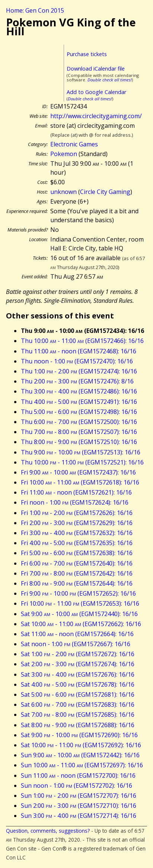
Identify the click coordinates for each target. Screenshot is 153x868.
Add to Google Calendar (96, 92)
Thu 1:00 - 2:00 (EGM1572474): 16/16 (79, 371)
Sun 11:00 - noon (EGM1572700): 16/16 (78, 775)
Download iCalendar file (96, 69)
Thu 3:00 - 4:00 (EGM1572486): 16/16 (79, 391)
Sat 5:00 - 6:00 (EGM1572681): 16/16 (78, 694)
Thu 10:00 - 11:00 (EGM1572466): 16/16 (82, 341)
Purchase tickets (87, 54)
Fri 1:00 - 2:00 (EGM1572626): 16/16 (77, 513)
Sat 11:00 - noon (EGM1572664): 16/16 (77, 634)
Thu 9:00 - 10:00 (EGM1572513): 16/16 (81, 452)
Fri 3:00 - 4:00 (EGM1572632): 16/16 (77, 533)
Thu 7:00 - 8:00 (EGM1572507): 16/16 (79, 432)
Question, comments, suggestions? (48, 831)
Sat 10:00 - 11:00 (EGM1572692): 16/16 (81, 745)
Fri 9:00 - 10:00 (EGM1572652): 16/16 (78, 593)
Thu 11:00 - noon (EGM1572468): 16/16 (79, 351)
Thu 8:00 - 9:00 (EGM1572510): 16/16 (79, 442)
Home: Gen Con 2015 (35, 10)
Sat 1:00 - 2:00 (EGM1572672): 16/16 (78, 654)
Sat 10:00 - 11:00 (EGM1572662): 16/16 (81, 624)
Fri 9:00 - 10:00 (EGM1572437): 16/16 (78, 472)
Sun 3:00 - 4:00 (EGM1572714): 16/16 (79, 816)
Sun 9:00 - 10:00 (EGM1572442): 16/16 (80, 755)
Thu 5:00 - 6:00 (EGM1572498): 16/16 (79, 412)
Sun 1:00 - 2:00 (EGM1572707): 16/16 (79, 796)
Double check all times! (110, 80)
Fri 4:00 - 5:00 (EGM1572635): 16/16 (77, 543)
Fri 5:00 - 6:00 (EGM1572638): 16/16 (77, 553)
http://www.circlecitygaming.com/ (96, 116)
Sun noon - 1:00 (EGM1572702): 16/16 (76, 786)
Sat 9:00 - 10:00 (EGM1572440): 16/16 (79, 614)
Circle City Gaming (105, 192)
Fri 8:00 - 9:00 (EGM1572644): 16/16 (77, 583)
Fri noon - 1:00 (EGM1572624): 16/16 (75, 502)
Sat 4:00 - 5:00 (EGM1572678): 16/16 (78, 684)
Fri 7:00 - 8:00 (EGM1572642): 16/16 (77, 573)
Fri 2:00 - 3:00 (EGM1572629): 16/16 (77, 523)
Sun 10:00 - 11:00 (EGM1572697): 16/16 (82, 765)
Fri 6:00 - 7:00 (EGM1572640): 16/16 (77, 563)
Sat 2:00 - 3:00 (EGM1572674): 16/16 (78, 664)
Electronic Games (74, 144)
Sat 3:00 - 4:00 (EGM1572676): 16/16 (78, 674)
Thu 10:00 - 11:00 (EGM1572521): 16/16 (82, 462)
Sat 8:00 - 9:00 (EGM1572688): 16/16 (78, 725)
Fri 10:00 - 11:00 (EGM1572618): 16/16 (80, 482)
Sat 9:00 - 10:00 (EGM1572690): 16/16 (79, 735)
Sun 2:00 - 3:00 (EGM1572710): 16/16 (79, 806)
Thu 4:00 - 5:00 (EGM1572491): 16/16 (79, 402)
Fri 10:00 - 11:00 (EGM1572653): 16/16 (80, 603)
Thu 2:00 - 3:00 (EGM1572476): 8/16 (77, 381)
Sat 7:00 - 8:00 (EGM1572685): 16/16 (78, 715)
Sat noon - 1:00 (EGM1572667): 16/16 (76, 644)
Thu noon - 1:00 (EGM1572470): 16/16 (77, 361)
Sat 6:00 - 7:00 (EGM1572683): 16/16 (78, 705)
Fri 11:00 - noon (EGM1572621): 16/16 (76, 492)
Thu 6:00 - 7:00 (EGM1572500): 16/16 (79, 422)
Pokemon (64, 154)
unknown (63, 192)
